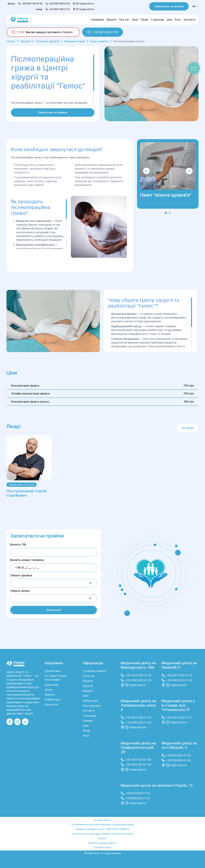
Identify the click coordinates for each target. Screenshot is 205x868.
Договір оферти (103, 820)
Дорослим (51, 685)
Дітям (48, 690)
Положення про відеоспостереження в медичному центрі (103, 824)
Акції (135, 20)
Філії (86, 696)
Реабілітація (53, 700)
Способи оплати (103, 847)
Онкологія (51, 704)
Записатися (54, 610)
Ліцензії (102, 838)
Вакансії (88, 691)
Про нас (124, 20)
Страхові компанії (94, 671)
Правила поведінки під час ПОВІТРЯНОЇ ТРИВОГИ (103, 829)
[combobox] (54, 583)
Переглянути (138, 685)
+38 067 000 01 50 (103, 32)
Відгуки (88, 686)
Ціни (169, 20)
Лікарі (144, 20)
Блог (178, 20)
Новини (88, 721)
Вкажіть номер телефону (27, 560)
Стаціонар (157, 20)
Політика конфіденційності (103, 843)
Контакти (189, 20)
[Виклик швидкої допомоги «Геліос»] (43, 32)
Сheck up (88, 676)
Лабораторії (90, 701)
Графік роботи (87, 4)
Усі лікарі (188, 428)
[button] (166, 213)
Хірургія (111, 20)
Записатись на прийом (169, 6)
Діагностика (53, 671)
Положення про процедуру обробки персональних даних (103, 834)
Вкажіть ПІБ (18, 544)
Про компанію (92, 706)
